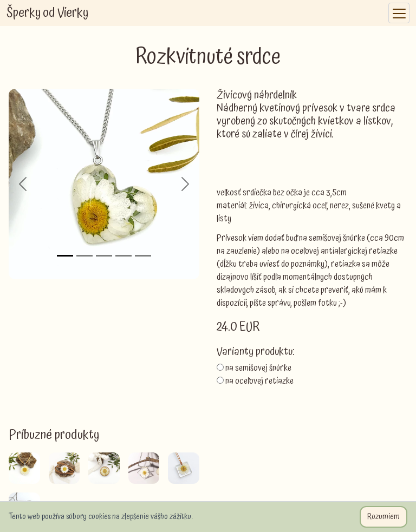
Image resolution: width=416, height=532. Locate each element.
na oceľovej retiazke (259, 381)
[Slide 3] (104, 256)
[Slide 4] (123, 256)
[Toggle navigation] (399, 13)
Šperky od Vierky (47, 13)
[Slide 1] (65, 256)
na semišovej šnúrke (258, 368)
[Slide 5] (143, 256)
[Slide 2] (84, 256)
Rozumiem (383, 517)
